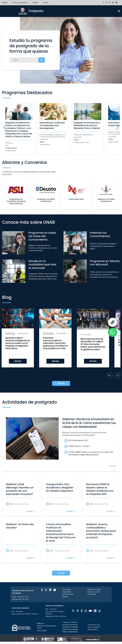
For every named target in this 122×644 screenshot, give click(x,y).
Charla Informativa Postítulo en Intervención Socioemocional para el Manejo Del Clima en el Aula (61, 532)
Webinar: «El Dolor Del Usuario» (20, 526)
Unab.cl (5, 3)
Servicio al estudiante (20, 3)
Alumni (46, 3)
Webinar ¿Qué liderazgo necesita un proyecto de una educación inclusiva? (20, 489)
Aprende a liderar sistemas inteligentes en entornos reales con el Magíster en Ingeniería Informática (18, 343)
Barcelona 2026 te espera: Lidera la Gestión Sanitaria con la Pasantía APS (100, 489)
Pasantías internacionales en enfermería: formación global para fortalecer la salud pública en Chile (55, 343)
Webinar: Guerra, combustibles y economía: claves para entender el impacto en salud (101, 531)
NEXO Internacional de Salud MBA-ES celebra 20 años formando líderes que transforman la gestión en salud (93, 344)
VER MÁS (18, 361)
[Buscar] (27, 60)
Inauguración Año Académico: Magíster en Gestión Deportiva (60, 488)
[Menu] (119, 11)
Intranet (35, 3)
